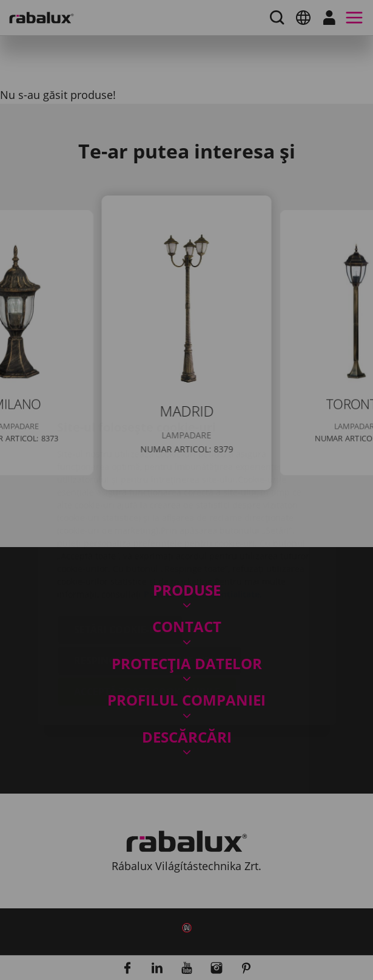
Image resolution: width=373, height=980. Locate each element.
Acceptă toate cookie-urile (147, 619)
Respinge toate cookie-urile (150, 588)
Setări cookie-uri (120, 557)
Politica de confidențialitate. (203, 522)
